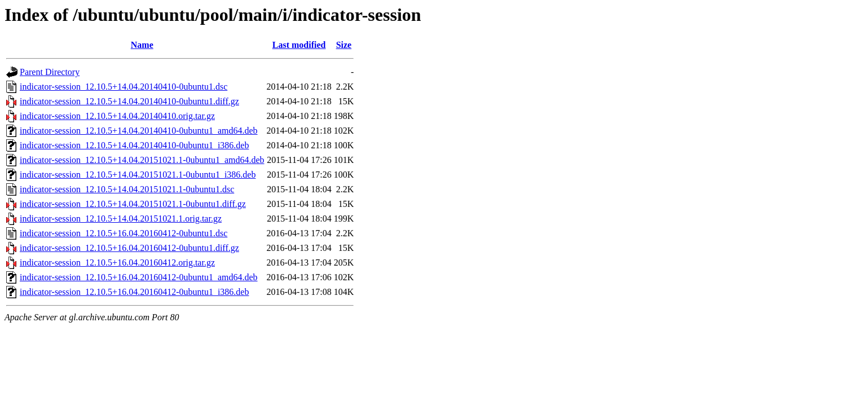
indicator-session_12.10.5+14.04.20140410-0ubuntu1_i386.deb (134, 145)
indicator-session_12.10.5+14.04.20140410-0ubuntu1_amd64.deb (139, 131)
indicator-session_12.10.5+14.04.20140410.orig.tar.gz (117, 116)
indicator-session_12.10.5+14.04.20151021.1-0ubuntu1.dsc (127, 189)
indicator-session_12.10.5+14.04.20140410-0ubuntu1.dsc (124, 87)
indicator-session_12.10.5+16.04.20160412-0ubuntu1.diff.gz (129, 248)
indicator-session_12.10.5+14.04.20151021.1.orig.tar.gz (121, 219)
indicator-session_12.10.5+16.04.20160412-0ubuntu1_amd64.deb (139, 277)
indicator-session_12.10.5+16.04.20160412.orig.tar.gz (117, 262)
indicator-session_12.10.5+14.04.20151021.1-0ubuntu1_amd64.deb (142, 160)
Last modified (299, 45)
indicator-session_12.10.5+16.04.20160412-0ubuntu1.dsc (124, 233)
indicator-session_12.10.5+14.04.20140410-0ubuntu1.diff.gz (129, 101)
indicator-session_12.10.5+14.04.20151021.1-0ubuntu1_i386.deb (138, 175)
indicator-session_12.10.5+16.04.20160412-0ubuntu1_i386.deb (134, 292)
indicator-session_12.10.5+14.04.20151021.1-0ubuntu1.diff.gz (133, 204)
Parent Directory (50, 72)
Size (344, 45)
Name (142, 45)
